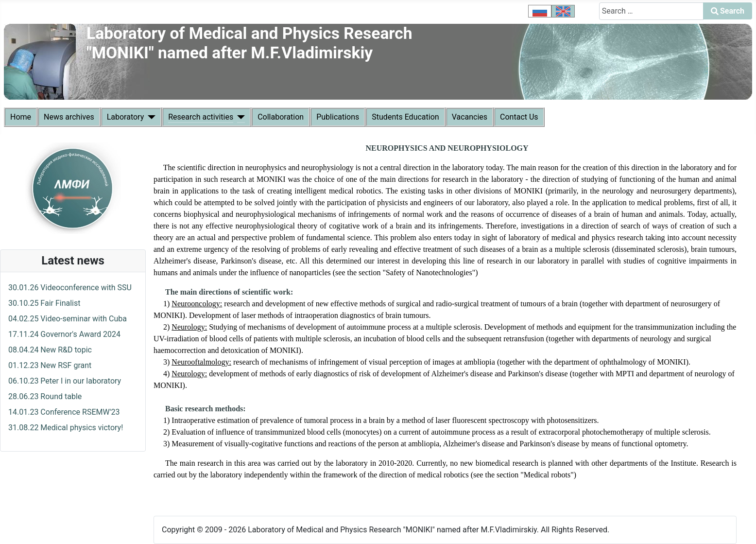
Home (21, 117)
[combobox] (651, 11)
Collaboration (281, 117)
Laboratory (126, 117)
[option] (540, 11)
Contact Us (519, 117)
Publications (338, 117)
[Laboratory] (150, 117)
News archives (69, 117)
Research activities (201, 117)
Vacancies (470, 117)
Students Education (405, 117)
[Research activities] (239, 117)
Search (728, 11)
